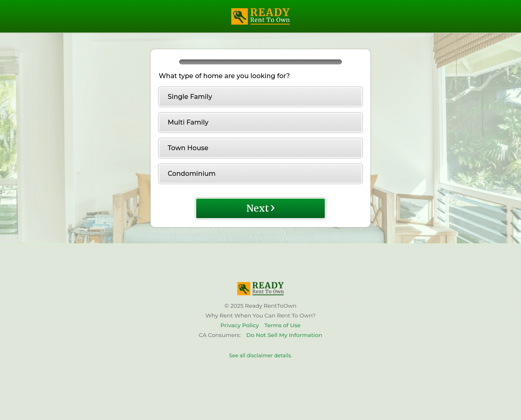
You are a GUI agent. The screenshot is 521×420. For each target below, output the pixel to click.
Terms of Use (283, 325)
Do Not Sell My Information (284, 335)
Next (261, 207)
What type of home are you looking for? (224, 76)
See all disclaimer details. (261, 355)
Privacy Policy (240, 325)
